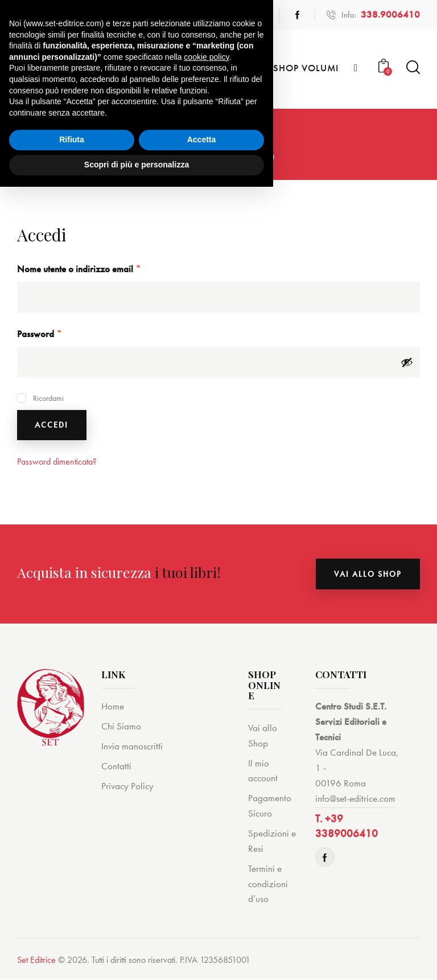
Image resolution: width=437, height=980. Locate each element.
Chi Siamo (121, 727)
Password (56, 333)
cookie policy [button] (206, 850)
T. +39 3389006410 (347, 827)
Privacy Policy (127, 786)
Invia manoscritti (132, 747)
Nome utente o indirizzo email (96, 268)
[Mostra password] (407, 362)
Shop (204, 157)
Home (173, 157)
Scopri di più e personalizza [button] (137, 958)
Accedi (52, 425)
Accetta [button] (202, 933)
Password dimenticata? (57, 462)
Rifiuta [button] (72, 933)
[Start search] (413, 67)
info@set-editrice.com (355, 799)
